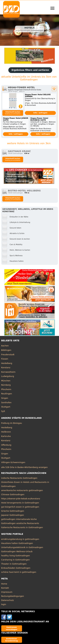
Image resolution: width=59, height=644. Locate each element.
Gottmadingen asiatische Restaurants (20, 523)
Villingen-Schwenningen (13, 462)
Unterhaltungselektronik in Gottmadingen (22, 547)
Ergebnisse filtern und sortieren (30, 70)
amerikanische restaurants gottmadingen (22, 490)
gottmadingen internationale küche (19, 519)
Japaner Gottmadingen (13, 515)
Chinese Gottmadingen (13, 494)
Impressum (7, 592)
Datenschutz (8, 600)
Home (4, 584)
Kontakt (5, 588)
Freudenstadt (8, 355)
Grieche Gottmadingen (13, 511)
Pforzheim (6, 389)
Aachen (5, 346)
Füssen (5, 359)
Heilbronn (6, 432)
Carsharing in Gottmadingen (15, 560)
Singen (5, 398)
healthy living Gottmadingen (16, 556)
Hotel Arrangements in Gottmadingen (20, 503)
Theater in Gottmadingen (14, 564)
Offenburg (6, 445)
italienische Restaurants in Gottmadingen (22, 527)
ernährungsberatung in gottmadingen (20, 539)
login (4, 604)
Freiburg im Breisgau (12, 423)
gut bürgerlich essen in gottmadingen (20, 507)
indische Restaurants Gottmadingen (19, 478)
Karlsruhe (6, 436)
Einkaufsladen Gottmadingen (16, 568)
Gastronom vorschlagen (12, 628)
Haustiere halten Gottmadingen (17, 543)
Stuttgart (6, 407)
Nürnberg (6, 385)
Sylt (3, 411)
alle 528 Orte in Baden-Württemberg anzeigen (24, 467)
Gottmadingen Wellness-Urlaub (17, 551)
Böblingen (6, 350)
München (6, 381)
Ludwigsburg (8, 376)
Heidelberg (7, 363)
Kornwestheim (8, 372)
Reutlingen (7, 394)
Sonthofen (6, 402)
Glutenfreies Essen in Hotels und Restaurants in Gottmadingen (25, 484)
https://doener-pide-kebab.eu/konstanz (21, 499)
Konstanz (6, 368)
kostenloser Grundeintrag (12, 640)
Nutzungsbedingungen (13, 596)
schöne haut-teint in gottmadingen (19, 572)
